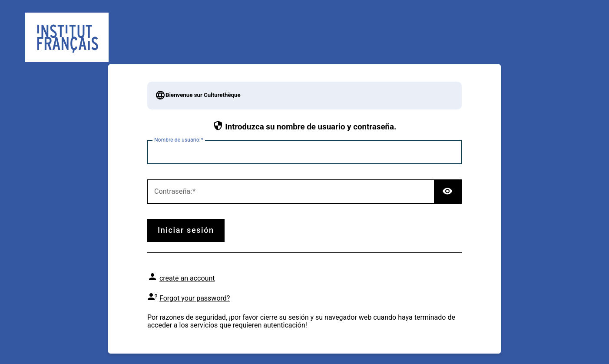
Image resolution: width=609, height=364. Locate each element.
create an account (187, 278)
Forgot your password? (195, 298)
